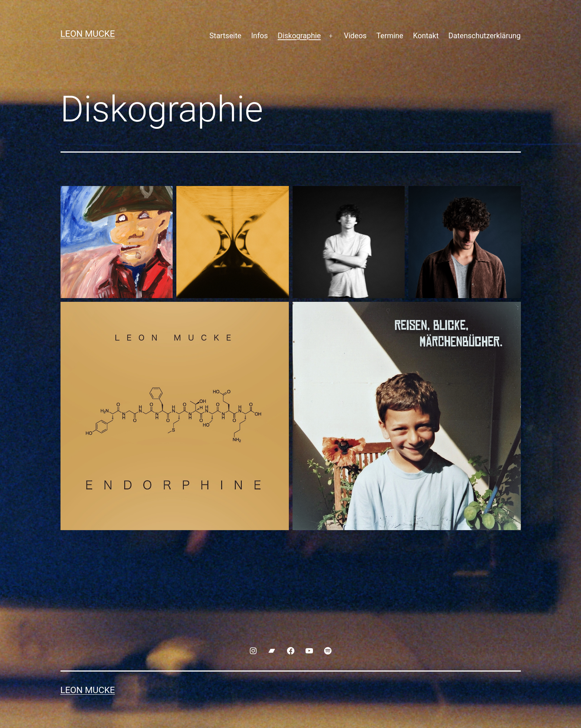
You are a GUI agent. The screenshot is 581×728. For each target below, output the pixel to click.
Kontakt (426, 36)
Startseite (225, 36)
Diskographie (299, 36)
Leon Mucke (88, 34)
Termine (390, 36)
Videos (355, 36)
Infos (259, 36)
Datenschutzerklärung (485, 36)
